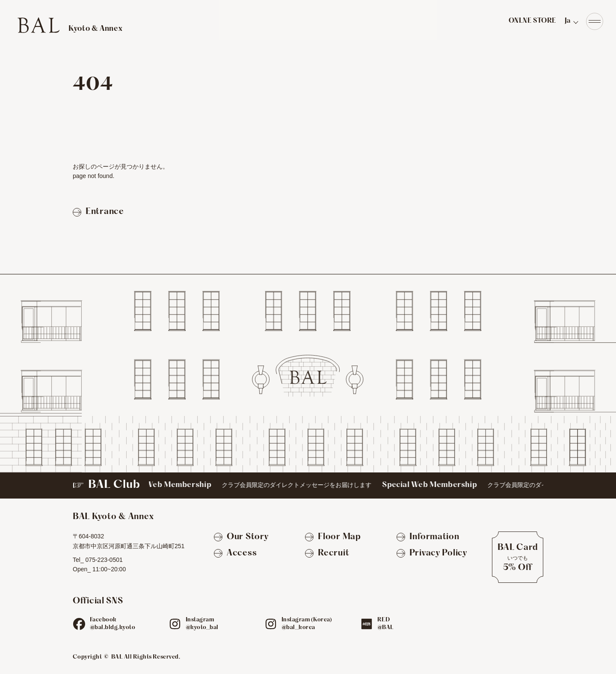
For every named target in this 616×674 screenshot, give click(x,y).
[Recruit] (327, 554)
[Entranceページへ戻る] (98, 212)
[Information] (428, 537)
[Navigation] (595, 21)
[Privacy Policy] (432, 554)
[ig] (175, 624)
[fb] (79, 624)
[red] (367, 624)
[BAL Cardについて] (518, 557)
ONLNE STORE (532, 21)
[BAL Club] (308, 485)
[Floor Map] (333, 537)
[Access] (235, 554)
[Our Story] (241, 537)
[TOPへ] (70, 25)
